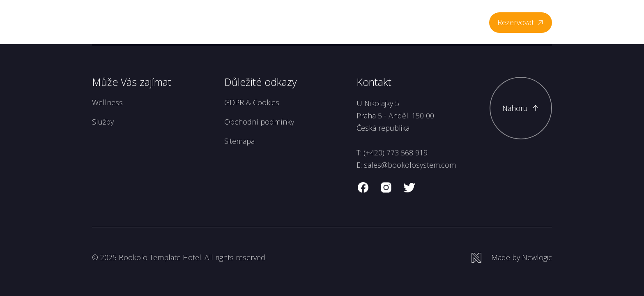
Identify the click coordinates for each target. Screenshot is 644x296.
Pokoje (282, 22)
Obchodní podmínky (259, 122)
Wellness (316, 22)
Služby (103, 122)
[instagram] (386, 187)
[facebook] (363, 187)
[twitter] (409, 187)
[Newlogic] (512, 258)
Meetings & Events (411, 22)
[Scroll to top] (521, 108)
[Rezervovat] (521, 23)
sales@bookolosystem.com (410, 165)
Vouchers (356, 22)
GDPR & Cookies (252, 102)
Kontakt (463, 22)
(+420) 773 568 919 (396, 153)
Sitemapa (239, 141)
